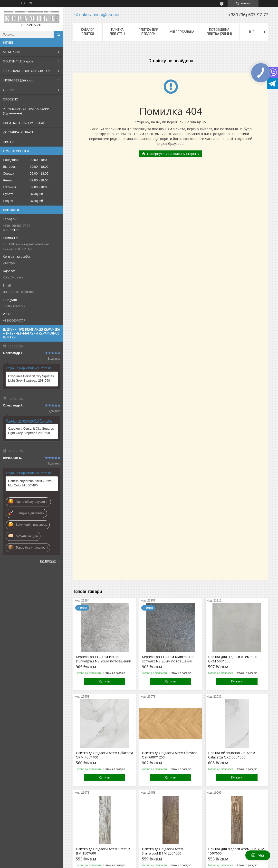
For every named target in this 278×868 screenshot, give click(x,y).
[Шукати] (58, 35)
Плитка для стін (117, 32)
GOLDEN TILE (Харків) (19, 61)
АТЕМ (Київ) (11, 52)
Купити (105, 681)
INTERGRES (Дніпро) (18, 80)
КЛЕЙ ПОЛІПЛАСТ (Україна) (23, 123)
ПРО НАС (10, 142)
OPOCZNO (11, 99)
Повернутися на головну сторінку (173, 154)
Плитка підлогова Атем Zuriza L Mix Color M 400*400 (31, 483)
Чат (258, 855)
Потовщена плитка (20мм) (219, 32)
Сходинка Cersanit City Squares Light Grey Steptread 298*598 (31, 378)
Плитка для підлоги (148, 32)
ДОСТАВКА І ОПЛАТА (18, 132)
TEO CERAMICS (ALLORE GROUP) (26, 71)
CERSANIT (10, 90)
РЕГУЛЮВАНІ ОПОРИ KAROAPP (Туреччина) (26, 111)
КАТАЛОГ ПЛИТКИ (88, 32)
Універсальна (182, 32)
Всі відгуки (48, 561)
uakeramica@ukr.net (18, 292)
